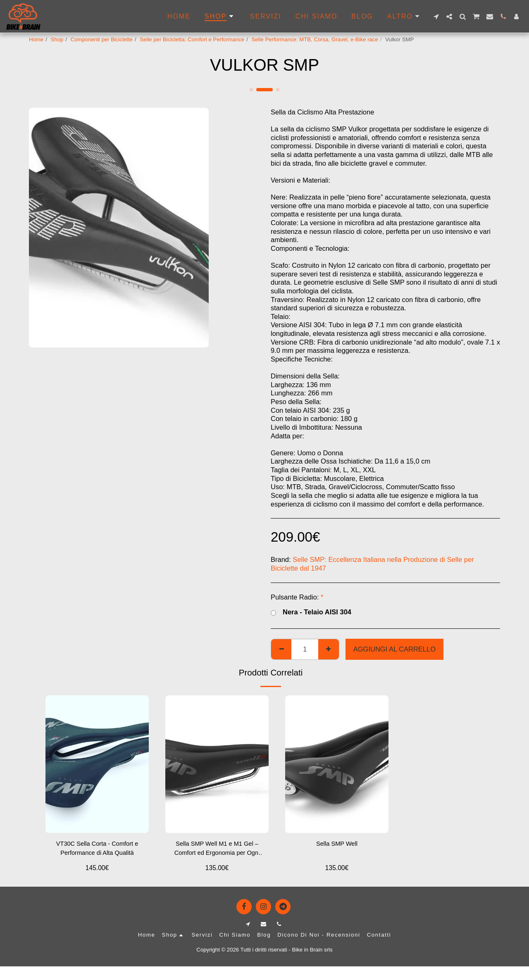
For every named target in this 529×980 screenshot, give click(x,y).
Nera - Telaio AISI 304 (311, 612)
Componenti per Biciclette (102, 39)
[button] (436, 17)
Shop (57, 39)
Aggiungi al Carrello (394, 649)
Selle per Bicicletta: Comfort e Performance (192, 39)
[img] (97, 764)
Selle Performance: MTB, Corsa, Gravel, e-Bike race (315, 39)
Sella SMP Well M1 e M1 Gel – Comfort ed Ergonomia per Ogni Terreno (217, 850)
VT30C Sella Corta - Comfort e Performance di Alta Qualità (97, 850)
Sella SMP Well (337, 844)
